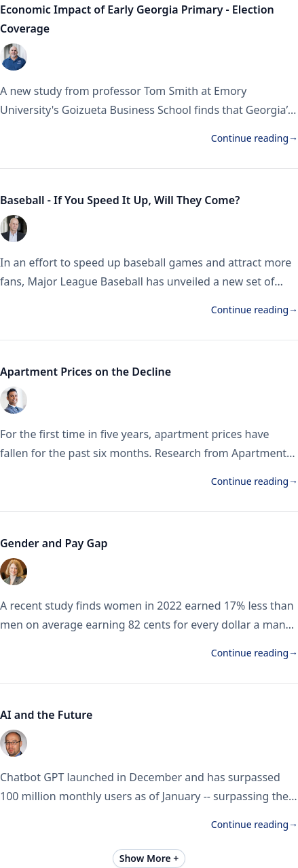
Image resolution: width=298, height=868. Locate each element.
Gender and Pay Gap (55, 543)
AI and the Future (46, 715)
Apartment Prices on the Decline (87, 372)
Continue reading (255, 138)
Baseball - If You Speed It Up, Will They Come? (120, 200)
